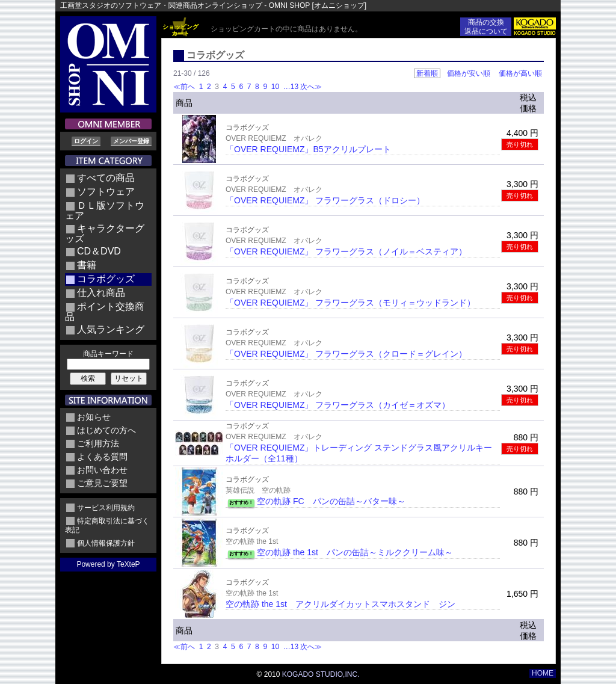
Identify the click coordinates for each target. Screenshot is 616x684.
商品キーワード (108, 354)
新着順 (427, 73)
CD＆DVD (99, 251)
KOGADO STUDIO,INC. (321, 674)
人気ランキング (111, 329)
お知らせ (94, 417)
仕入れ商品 (101, 293)
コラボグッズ (106, 279)
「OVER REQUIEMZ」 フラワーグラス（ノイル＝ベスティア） (346, 251)
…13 (290, 87)
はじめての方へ (106, 430)
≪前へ (184, 87)
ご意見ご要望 (102, 483)
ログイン (86, 141)
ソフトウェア (106, 192)
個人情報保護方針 (106, 543)
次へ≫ (311, 87)
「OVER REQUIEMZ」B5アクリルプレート (308, 149)
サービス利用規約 (106, 508)
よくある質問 (102, 457)
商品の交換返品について (486, 27)
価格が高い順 (520, 73)
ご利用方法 (98, 443)
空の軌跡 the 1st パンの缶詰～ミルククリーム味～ (355, 552)
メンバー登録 (131, 141)
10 (275, 87)
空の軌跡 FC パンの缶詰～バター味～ (331, 501)
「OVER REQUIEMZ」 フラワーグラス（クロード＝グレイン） (346, 354)
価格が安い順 (469, 73)
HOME (543, 673)
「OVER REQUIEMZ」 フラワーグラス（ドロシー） (325, 200)
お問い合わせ (102, 470)
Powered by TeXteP (108, 564)
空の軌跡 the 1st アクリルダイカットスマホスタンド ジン (340, 604)
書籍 (87, 265)
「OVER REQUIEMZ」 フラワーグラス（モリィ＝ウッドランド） (350, 303)
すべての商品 (106, 178)
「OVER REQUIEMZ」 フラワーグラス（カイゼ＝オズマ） (338, 405)
